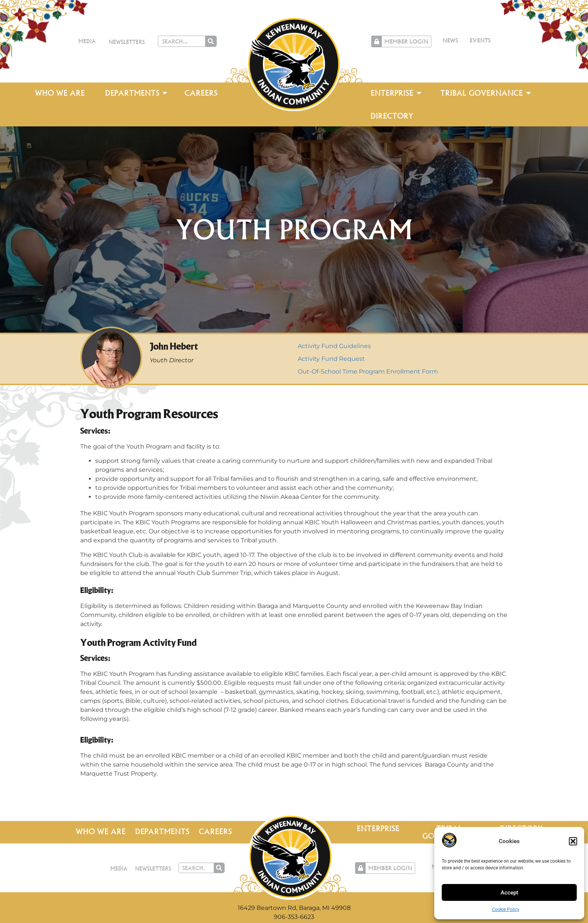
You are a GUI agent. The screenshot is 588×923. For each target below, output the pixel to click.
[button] (573, 841)
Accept (509, 893)
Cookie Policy (506, 909)
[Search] (211, 41)
